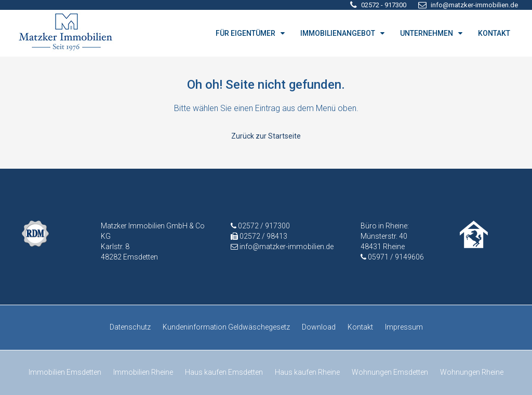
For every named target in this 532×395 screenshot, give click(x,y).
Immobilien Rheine (143, 372)
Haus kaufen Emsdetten (224, 372)
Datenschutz (130, 327)
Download (319, 327)
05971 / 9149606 (396, 257)
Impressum (404, 327)
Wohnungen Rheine (472, 372)
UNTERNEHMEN (427, 33)
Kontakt (360, 327)
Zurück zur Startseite (266, 136)
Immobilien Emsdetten (65, 372)
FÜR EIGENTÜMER (245, 33)
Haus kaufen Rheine (307, 372)
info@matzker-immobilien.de (287, 247)
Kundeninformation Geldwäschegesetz (226, 327)
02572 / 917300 (263, 226)
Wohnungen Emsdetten (390, 372)
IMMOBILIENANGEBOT (338, 33)
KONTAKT (494, 33)
